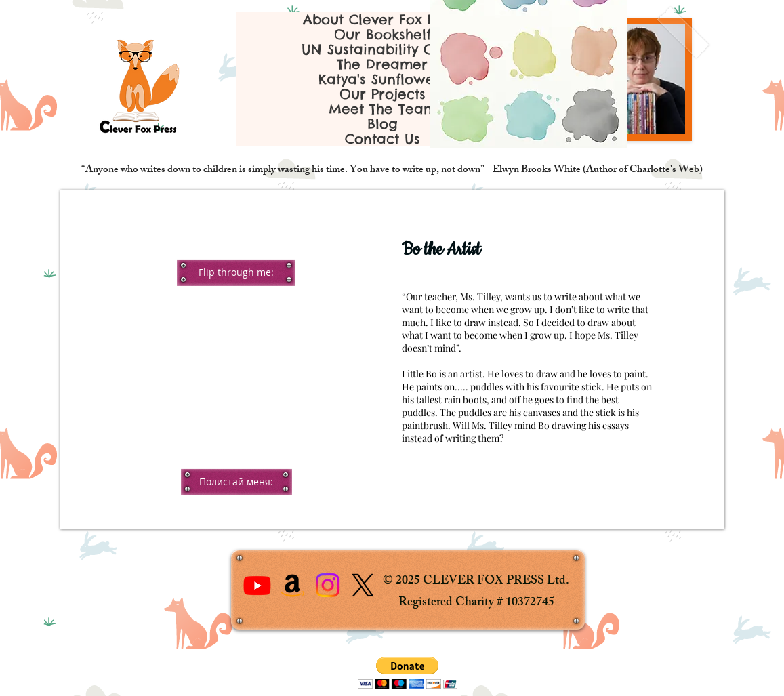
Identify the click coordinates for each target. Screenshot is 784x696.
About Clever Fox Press (383, 20)
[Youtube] (257, 585)
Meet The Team (383, 109)
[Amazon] (292, 585)
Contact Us (383, 139)
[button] (236, 272)
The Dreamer (382, 64)
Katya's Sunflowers (383, 79)
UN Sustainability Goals (383, 49)
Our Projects (383, 94)
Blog (383, 124)
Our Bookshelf (383, 35)
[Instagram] (328, 585)
